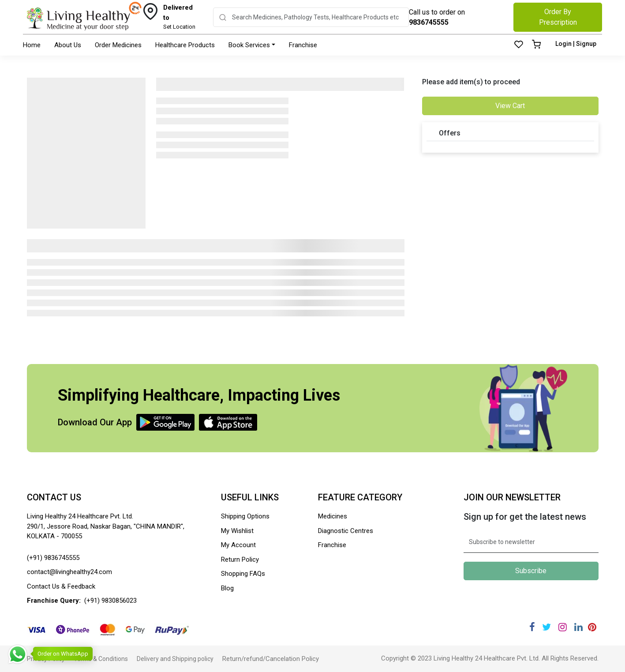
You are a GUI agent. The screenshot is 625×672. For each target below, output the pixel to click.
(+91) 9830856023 (110, 601)
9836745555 (429, 22)
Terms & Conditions (101, 659)
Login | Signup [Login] (576, 44)
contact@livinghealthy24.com (69, 572)
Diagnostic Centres (346, 531)
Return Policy (240, 559)
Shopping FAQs (243, 574)
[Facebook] (532, 627)
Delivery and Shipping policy (175, 659)
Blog (227, 588)
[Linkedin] (578, 627)
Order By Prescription (558, 17)
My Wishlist (237, 531)
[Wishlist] (519, 45)
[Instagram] (563, 627)
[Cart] (536, 45)
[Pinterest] (593, 627)
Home (32, 45)
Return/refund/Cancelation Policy (271, 659)
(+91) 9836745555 (53, 558)
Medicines (333, 516)
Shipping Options (245, 516)
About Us (68, 45)
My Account (238, 545)
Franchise (303, 45)
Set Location (182, 16)
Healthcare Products (185, 45)
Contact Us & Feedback (61, 586)
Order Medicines (118, 45)
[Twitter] (546, 627)
